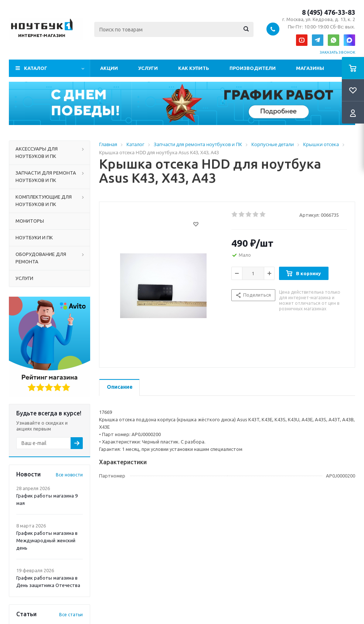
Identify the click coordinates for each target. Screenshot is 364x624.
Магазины (310, 68)
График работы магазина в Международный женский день (47, 540)
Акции (109, 68)
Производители (253, 68)
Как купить (194, 68)
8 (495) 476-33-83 (329, 12)
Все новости (69, 475)
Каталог (36, 68)
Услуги (148, 68)
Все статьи (71, 615)
